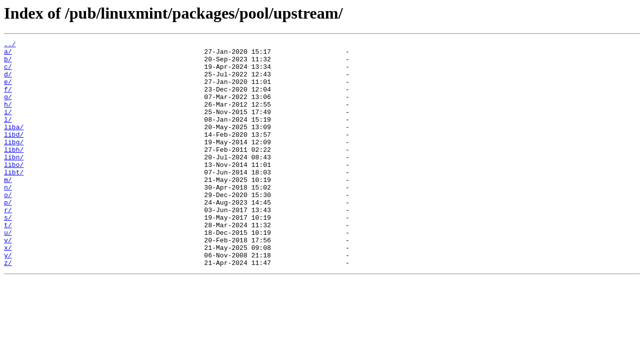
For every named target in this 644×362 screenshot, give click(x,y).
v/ (8, 281)
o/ (8, 226)
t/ (8, 262)
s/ (8, 253)
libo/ (14, 190)
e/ (8, 90)
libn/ (14, 181)
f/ (8, 100)
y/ (8, 299)
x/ (8, 290)
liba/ (14, 145)
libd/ (14, 154)
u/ (8, 271)
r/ (8, 244)
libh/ (14, 172)
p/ (8, 235)
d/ (8, 81)
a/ (8, 54)
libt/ (14, 199)
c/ (8, 72)
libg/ (14, 163)
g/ (8, 109)
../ (10, 45)
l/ (8, 136)
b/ (8, 63)
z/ (8, 308)
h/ (8, 118)
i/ (8, 127)
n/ (8, 217)
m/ (8, 208)
